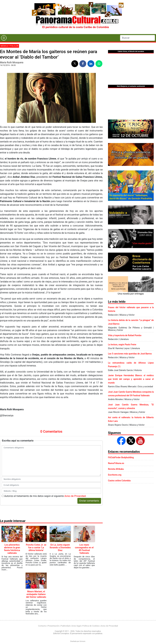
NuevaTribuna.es (116, 463)
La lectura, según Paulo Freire (122, 345)
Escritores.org (115, 475)
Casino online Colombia (119, 481)
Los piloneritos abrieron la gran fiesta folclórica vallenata (12, 549)
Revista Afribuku (116, 469)
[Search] (137, 38)
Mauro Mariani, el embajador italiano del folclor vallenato (36, 594)
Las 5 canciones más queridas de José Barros (130, 354)
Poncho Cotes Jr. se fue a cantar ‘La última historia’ (36, 548)
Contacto (42, 626)
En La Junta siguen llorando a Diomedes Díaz (60, 548)
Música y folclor (10, 46)
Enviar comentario (89, 501)
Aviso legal (76, 626)
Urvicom (82, 641)
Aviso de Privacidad (75, 496)
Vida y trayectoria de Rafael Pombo (125, 335)
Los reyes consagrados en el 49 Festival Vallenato (84, 549)
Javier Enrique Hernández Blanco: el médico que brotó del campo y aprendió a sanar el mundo (131, 379)
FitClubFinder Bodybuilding (121, 457)
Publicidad (65, 626)
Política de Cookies (91, 626)
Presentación (53, 626)
